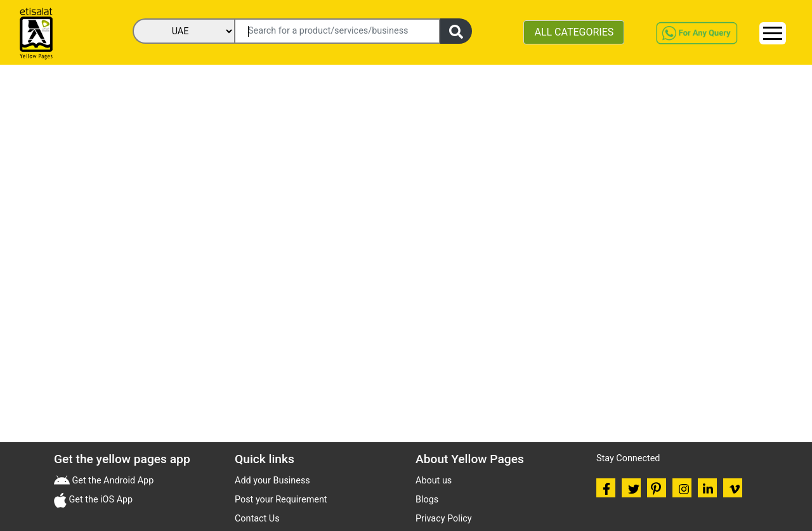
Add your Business (272, 481)
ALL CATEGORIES (574, 32)
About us (434, 481)
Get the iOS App (100, 500)
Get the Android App (112, 481)
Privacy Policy (444, 519)
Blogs (427, 500)
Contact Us (257, 519)
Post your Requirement (281, 500)
